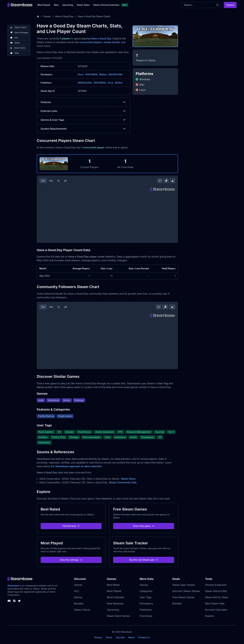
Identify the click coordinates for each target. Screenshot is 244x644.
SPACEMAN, (92, 74)
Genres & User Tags (83, 120)
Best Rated (113, 585)
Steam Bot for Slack (217, 597)
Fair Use (120, 637)
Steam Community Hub (123, 482)
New (56, 5)
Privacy (98, 637)
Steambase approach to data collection (78, 466)
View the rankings (71, 560)
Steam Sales (83, 5)
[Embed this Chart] (160, 181)
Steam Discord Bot (216, 591)
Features (83, 102)
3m (51, 181)
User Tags (146, 597)
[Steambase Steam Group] (14, 601)
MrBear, (103, 74)
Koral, (81, 74)
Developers (146, 603)
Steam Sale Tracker (184, 585)
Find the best (71, 526)
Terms (109, 637)
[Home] (38, 16)
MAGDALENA (116, 74)
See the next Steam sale (144, 560)
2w (43, 181)
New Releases (115, 603)
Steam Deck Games (118, 616)
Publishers (146, 610)
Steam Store (128, 479)
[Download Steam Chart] (173, 181)
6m (51, 307)
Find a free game (144, 526)
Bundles (79, 603)
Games (47, 16)
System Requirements (83, 129)
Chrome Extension (216, 585)
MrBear (119, 83)
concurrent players (91, 42)
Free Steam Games (183, 597)
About (131, 637)
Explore (230, 5)
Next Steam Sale (215, 603)
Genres (144, 585)
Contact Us (144, 637)
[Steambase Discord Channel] (9, 601)
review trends (112, 42)
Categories (146, 591)
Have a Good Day (101, 38)
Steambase (13, 586)
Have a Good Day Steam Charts (94, 16)
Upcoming (68, 5)
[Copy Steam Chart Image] (166, 181)
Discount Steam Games (186, 591)
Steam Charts (82, 610)
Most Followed (115, 597)
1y (59, 181)
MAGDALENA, (85, 83)
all (65, 181)
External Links (83, 111)
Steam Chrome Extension (106, 5)
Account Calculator (216, 610)
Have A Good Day (64, 16)
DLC (77, 591)
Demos (78, 597)
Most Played (44, 5)
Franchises (146, 616)
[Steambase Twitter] (19, 601)
